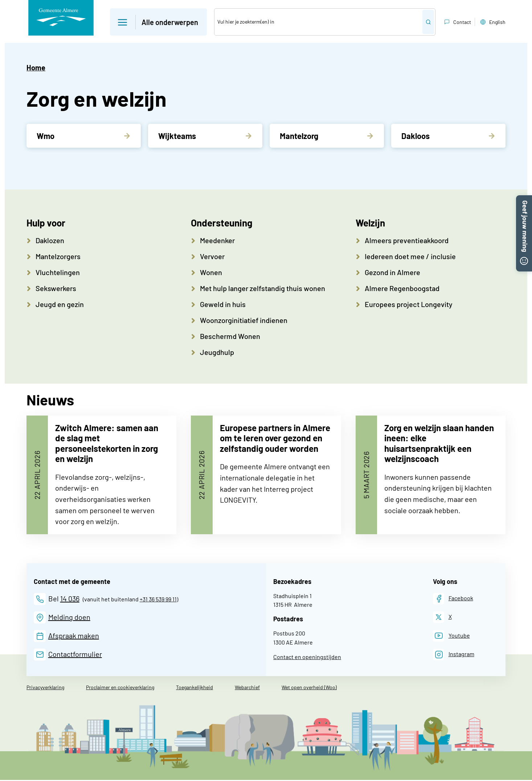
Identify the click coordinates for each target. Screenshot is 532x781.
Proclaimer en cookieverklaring (120, 688)
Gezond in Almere (392, 272)
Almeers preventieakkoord (407, 240)
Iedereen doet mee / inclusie (410, 256)
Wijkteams (177, 136)
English (492, 22)
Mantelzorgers (58, 256)
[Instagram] (454, 655)
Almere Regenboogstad (402, 288)
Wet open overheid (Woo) (309, 688)
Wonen (211, 272)
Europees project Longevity (409, 304)
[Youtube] (451, 637)
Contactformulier (75, 655)
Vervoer (212, 256)
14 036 (70, 599)
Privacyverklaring (45, 688)
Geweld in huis (223, 304)
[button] (524, 200)
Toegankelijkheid (195, 688)
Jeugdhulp (217, 352)
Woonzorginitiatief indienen (244, 320)
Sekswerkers (56, 288)
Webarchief (247, 688)
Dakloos (416, 136)
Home (36, 68)
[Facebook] (453, 599)
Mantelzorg (299, 136)
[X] (442, 618)
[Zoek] (318, 22)
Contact (457, 22)
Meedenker (217, 240)
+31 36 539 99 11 (158, 600)
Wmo (46, 136)
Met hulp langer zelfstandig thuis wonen (263, 288)
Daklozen (50, 240)
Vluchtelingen (58, 272)
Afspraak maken (74, 636)
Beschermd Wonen (230, 336)
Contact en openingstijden (307, 658)
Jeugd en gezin (60, 304)
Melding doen (69, 618)
